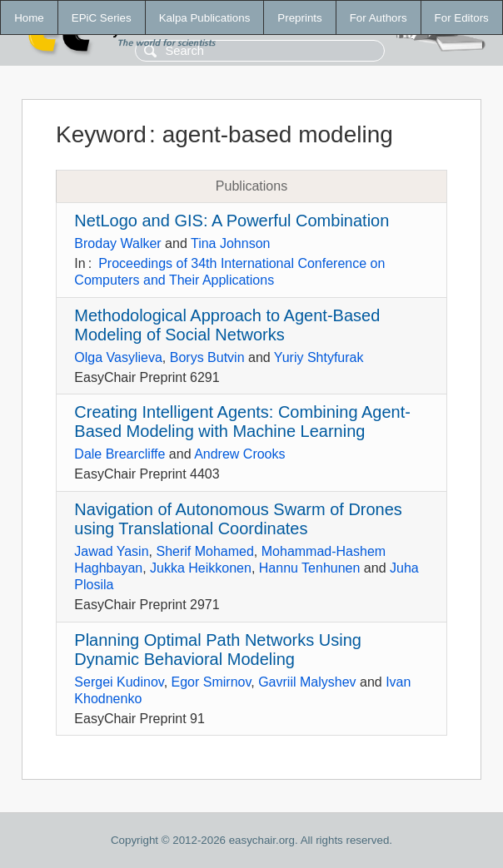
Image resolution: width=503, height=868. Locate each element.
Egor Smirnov (212, 682)
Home (29, 18)
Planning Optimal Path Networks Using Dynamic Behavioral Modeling (218, 650)
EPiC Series (102, 18)
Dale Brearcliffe (120, 454)
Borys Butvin (207, 357)
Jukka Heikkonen (201, 568)
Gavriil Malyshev (307, 682)
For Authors (378, 18)
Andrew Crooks (239, 454)
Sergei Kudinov (119, 682)
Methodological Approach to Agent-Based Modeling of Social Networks (227, 325)
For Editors (462, 18)
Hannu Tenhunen (310, 568)
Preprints (299, 18)
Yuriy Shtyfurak (319, 357)
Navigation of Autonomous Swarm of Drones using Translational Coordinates (238, 519)
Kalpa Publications (205, 18)
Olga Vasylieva (118, 357)
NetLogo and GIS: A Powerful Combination (232, 221)
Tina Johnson (230, 243)
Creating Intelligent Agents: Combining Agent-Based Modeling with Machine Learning (242, 422)
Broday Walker (117, 243)
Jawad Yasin (111, 551)
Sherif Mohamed (204, 551)
